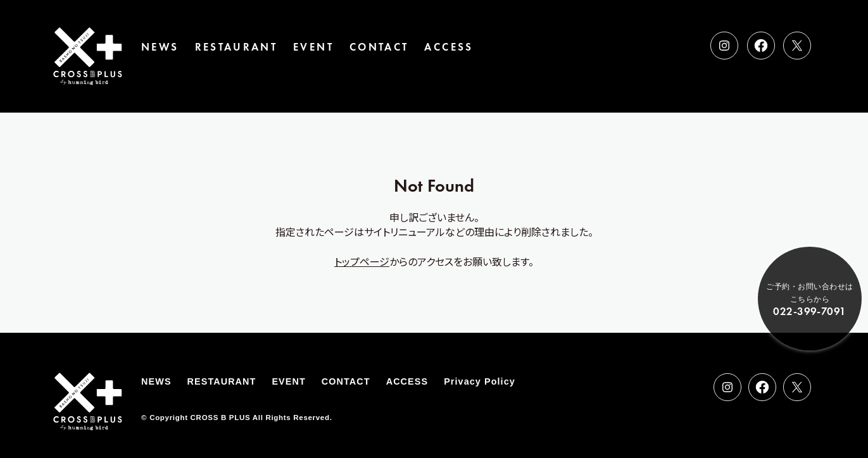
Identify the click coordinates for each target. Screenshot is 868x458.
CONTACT (379, 47)
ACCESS (449, 47)
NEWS (160, 47)
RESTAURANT (236, 47)
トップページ (362, 261)
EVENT (313, 47)
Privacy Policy (480, 381)
